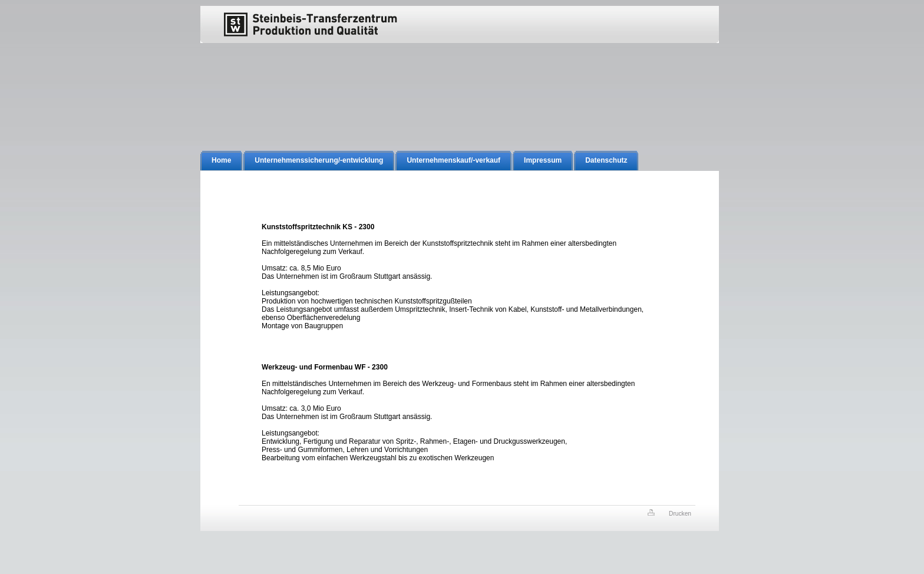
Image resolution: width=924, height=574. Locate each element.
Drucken (680, 514)
